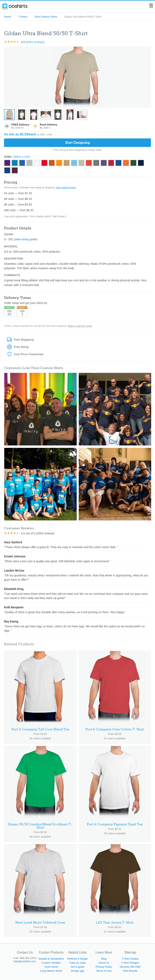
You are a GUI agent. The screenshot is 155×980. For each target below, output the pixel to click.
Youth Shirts (51, 967)
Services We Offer (130, 967)
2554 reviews (35, 42)
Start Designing (77, 143)
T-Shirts (23, 17)
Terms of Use (104, 971)
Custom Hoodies (51, 963)
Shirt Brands (130, 971)
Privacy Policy (104, 967)
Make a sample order (80, 326)
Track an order (77, 963)
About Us (104, 963)
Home (8, 17)
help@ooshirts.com (25, 961)
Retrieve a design (77, 959)
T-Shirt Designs (130, 963)
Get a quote (77, 967)
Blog (104, 959)
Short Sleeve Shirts (46, 17)
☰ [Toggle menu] (151, 6)
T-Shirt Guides (130, 959)
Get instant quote (66, 187)
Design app (77, 971)
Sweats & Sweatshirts (51, 959)
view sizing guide (26, 239)
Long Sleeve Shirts (51, 971)
